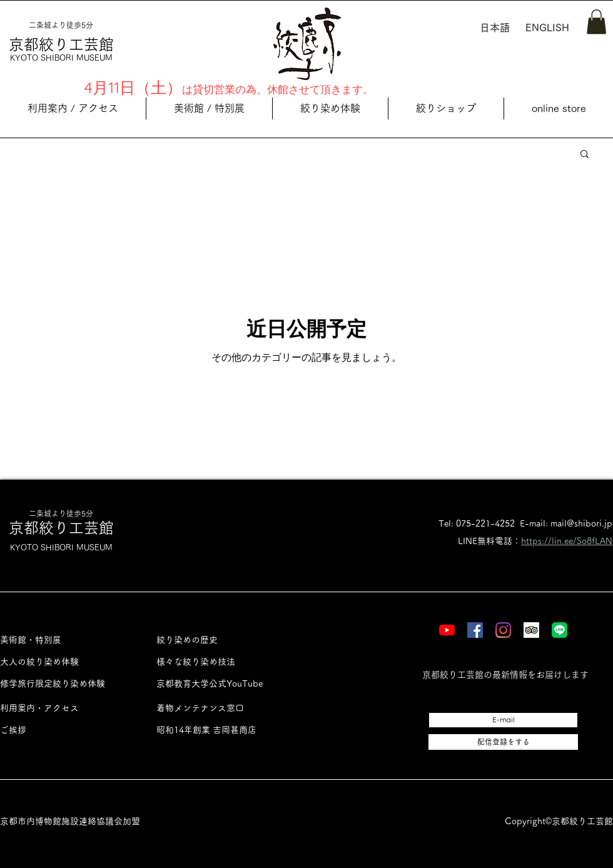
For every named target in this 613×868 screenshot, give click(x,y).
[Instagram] (503, 630)
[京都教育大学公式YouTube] (220, 684)
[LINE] (560, 630)
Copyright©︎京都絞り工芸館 (559, 821)
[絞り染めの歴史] (220, 640)
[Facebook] (475, 630)
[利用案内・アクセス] (64, 708)
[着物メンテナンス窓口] (220, 708)
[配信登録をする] (503, 742)
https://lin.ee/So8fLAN (567, 541)
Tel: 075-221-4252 (477, 523)
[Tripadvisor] (531, 630)
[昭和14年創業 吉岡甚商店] (220, 730)
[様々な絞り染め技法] (220, 662)
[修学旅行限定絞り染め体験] (64, 684)
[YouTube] (447, 630)
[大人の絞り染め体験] (64, 662)
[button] (596, 22)
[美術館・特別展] (64, 640)
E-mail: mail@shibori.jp (566, 523)
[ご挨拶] (64, 730)
